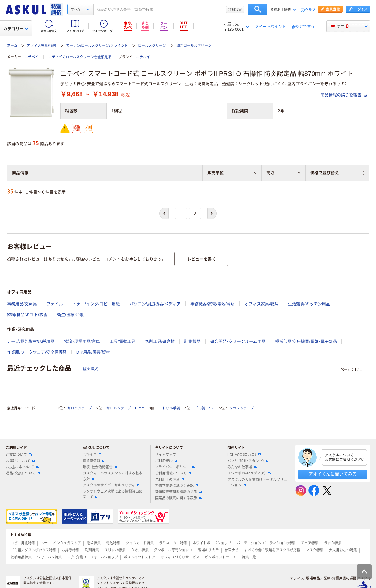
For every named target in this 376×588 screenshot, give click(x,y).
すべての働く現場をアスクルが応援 (272, 550)
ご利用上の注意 (170, 480)
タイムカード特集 (140, 543)
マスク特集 (315, 550)
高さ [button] (283, 173)
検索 (258, 9)
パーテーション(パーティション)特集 (266, 543)
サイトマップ (165, 455)
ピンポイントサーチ (220, 557)
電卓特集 (94, 543)
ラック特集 (333, 543)
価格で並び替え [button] (337, 173)
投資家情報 (94, 461)
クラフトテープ (242, 408)
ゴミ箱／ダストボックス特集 (33, 550)
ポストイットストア (139, 557)
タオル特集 (140, 550)
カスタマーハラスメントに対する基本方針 (113, 476)
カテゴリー (16, 29)
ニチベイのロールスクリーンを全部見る (80, 57)
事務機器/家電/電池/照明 (213, 304)
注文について (19, 455)
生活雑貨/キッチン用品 (309, 304)
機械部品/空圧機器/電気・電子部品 (306, 341)
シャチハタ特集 (49, 557)
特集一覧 (249, 557)
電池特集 (113, 543)
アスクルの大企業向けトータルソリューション (257, 482)
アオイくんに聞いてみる (333, 474)
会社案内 (92, 455)
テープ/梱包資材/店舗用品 (31, 341)
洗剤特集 (92, 550)
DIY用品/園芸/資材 (93, 352)
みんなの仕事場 (242, 467)
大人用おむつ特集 (343, 550)
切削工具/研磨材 (160, 341)
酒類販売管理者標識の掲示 (178, 492)
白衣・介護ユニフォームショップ (93, 557)
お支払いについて (22, 467)
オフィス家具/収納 (41, 46)
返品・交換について (23, 473)
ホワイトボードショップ (212, 543)
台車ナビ (232, 550)
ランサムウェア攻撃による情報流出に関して (113, 494)
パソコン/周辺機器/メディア (155, 304)
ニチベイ (32, 57)
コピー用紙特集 (23, 543)
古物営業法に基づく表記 (177, 486)
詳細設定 (235, 9)
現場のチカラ (208, 550)
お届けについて (20, 461)
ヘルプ (310, 10)
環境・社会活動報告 (100, 467)
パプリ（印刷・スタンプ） (248, 461)
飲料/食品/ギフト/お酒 (27, 315)
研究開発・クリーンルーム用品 (238, 341)
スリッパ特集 (115, 550)
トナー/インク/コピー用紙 (96, 304)
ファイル (55, 304)
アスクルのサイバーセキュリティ (111, 485)
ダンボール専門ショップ (173, 550)
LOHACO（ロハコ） (244, 455)
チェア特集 (310, 543)
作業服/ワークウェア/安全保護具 (37, 352)
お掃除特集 (70, 550)
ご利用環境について (173, 473)
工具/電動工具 (123, 341)
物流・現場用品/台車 (82, 341)
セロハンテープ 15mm (125, 408)
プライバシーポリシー (175, 467)
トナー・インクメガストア (61, 543)
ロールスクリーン (152, 46)
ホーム (12, 46)
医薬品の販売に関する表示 (178, 498)
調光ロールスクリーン (194, 46)
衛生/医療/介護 (70, 315)
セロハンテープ (80, 408)
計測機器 (192, 341)
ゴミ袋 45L (204, 408)
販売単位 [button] (232, 173)
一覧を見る (89, 369)
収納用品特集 (21, 557)
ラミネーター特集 (173, 543)
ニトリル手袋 (169, 408)
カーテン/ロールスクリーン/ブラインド (97, 46)
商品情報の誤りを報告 (344, 95)
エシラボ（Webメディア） (249, 473)
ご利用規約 (166, 461)
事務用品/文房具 (22, 304)
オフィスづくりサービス (180, 557)
